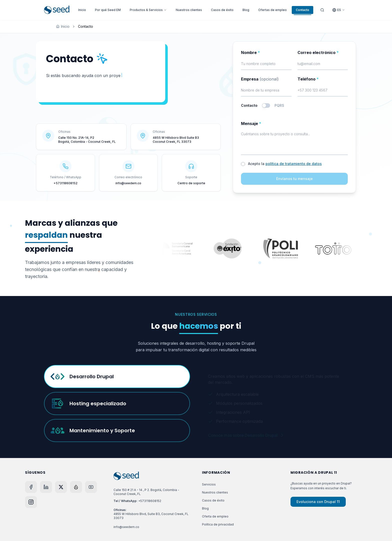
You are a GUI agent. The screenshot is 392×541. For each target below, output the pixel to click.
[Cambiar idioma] (339, 10)
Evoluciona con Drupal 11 (318, 502)
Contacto (302, 11)
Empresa (260, 79)
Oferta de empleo (215, 516)
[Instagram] (31, 502)
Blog (246, 10)
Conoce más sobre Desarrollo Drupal (246, 433)
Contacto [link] (85, 26)
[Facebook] (31, 487)
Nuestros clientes (189, 10)
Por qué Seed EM (108, 10)
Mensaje (251, 123)
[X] (61, 487)
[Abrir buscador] (322, 10)
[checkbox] (243, 164)
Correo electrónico (318, 52)
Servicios (209, 484)
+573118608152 (150, 501)
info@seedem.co (126, 527)
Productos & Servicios (148, 10)
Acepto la (285, 164)
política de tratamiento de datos (294, 164)
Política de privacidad (218, 524)
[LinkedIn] (46, 487)
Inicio (82, 10)
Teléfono (308, 79)
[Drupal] (76, 487)
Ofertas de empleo (272, 10)
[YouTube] (91, 487)
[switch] (266, 105)
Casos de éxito (222, 10)
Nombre (250, 52)
